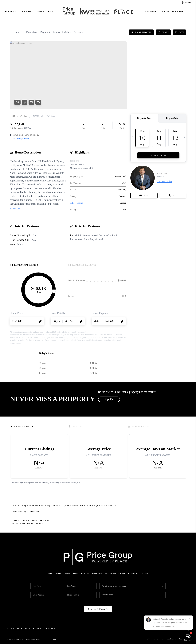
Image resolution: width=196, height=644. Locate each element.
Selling (50, 11)
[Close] (190, 618)
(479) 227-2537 (49, 623)
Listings (58, 568)
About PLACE (134, 568)
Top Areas (28, 11)
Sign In (186, 2)
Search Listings (11, 11)
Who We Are (178, 11)
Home (49, 568)
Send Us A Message (98, 603)
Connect (146, 568)
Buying (41, 11)
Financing (164, 11)
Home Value (151, 11)
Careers (122, 568)
